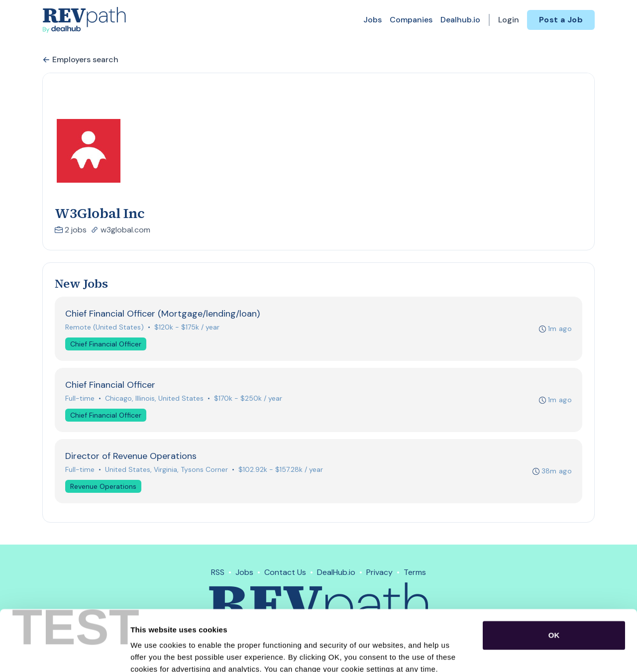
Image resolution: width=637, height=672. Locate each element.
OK (554, 578)
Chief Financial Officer (106, 344)
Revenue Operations (103, 486)
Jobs (372, 20)
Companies (411, 20)
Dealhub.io (460, 20)
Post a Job (561, 20)
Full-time (80, 398)
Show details (522, 652)
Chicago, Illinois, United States (154, 398)
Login (509, 20)
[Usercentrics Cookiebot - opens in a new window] (64, 653)
